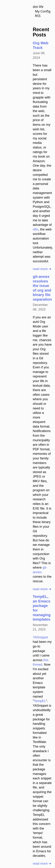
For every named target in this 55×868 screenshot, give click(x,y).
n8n (35, 229)
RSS (38, 16)
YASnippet (40, 637)
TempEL (40, 701)
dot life (38, 7)
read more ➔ (42, 269)
